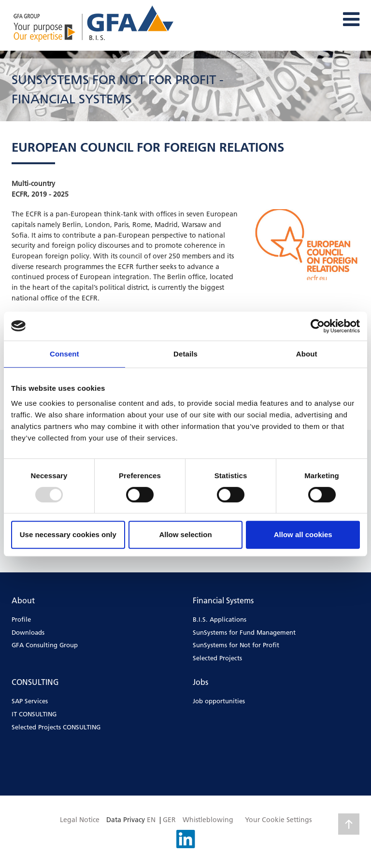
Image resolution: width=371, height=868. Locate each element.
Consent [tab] (64, 354)
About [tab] (307, 354)
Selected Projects (217, 658)
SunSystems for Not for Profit (236, 645)
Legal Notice (80, 820)
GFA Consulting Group (45, 645)
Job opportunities (219, 701)
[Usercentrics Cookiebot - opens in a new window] (318, 326)
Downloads (28, 632)
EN (151, 820)
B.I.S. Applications (220, 619)
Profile (21, 619)
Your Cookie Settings (278, 820)
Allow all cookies (303, 534)
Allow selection (185, 534)
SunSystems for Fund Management (244, 632)
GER (169, 820)
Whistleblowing (208, 820)
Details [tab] (185, 354)
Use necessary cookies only (68, 534)
